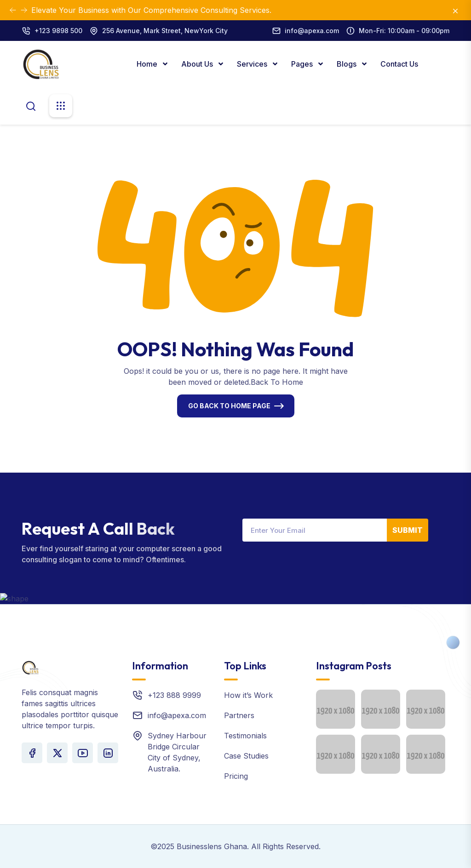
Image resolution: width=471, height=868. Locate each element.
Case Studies (246, 756)
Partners (239, 715)
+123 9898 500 (58, 31)
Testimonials (245, 736)
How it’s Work (248, 695)
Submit (408, 530)
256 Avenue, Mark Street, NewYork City (165, 31)
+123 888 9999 (174, 695)
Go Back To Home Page (229, 406)
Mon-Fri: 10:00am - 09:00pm (404, 31)
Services (253, 64)
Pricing (236, 776)
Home (148, 64)
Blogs (348, 64)
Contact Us (399, 64)
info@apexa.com (312, 31)
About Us (198, 64)
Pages (303, 64)
